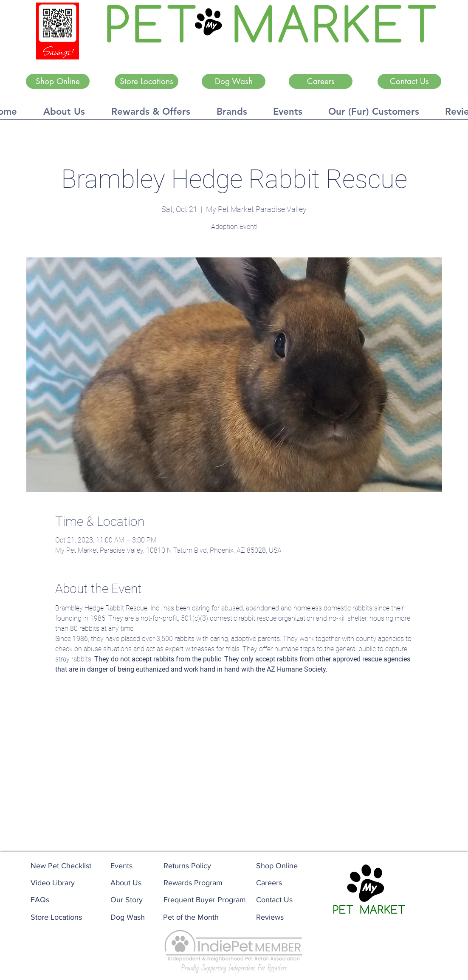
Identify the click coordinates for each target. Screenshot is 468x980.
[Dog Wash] (234, 81)
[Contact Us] (409, 81)
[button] (64, 114)
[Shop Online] (58, 81)
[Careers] (321, 81)
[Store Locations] (147, 81)
